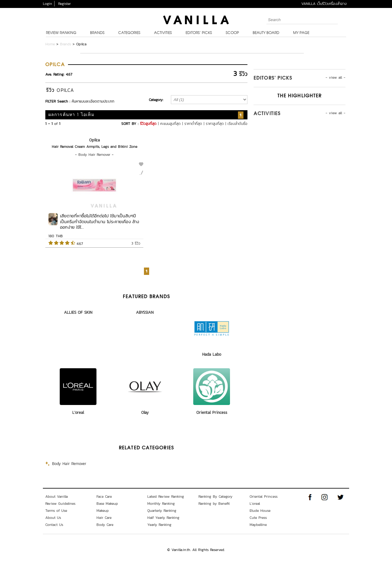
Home (50, 44)
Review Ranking (61, 33)
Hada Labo (212, 354)
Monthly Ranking (161, 504)
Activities (163, 33)
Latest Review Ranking (166, 497)
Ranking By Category (215, 497)
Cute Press (258, 518)
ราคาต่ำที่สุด (193, 124)
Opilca (94, 140)
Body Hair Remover (94, 155)
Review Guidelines (60, 504)
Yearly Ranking (159, 525)
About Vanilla (57, 497)
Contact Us (54, 525)
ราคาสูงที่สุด (215, 124)
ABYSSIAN (145, 312)
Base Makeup (107, 504)
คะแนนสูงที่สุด (170, 124)
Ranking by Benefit (214, 504)
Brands (97, 33)
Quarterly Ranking (162, 511)
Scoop (232, 33)
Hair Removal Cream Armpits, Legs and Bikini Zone (94, 147)
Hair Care (104, 518)
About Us (53, 518)
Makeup (103, 511)
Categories (129, 33)
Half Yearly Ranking (163, 518)
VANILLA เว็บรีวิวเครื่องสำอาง (324, 4)
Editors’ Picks (199, 33)
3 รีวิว (136, 243)
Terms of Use (56, 511)
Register (64, 4)
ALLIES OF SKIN (78, 312)
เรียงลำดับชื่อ (237, 124)
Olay (145, 412)
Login (47, 4)
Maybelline (258, 525)
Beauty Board (266, 33)
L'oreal (78, 412)
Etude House (260, 511)
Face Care (104, 497)
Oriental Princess (212, 412)
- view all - (335, 77)
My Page (301, 33)
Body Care (105, 525)
